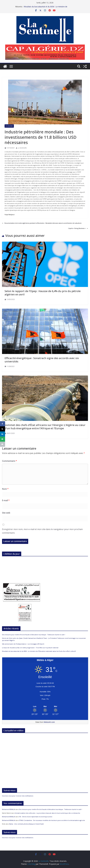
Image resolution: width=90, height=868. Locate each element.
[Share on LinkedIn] (3, 434)
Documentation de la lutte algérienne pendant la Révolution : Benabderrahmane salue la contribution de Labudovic (42, 223)
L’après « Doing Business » (78, 228)
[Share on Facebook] (3, 424)
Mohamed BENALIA (9, 809)
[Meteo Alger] (45, 707)
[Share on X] (3, 429)
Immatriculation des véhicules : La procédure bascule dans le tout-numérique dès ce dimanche (47, 813)
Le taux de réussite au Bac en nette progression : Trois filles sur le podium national (30, 648)
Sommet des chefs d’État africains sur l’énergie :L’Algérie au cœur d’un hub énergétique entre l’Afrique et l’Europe (45, 427)
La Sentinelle (22, 148)
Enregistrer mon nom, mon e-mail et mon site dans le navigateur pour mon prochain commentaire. (42, 531)
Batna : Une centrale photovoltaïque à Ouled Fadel (27, 824)
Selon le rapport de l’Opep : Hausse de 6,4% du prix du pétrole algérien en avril (43, 293)
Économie (9, 126)
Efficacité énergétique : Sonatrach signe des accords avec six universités (42, 360)
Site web (6, 513)
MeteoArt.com (49, 722)
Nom (5, 489)
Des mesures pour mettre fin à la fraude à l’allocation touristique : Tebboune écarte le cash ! (34, 635)
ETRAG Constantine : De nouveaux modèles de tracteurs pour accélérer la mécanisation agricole (52, 820)
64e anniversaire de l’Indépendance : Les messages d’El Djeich (23, 644)
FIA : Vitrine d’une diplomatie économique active (36, 817)
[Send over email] (3, 439)
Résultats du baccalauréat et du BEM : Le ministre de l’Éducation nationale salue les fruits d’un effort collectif (46, 8)
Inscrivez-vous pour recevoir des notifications (18, 796)
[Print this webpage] (3, 444)
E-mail (6, 500)
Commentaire (9, 461)
